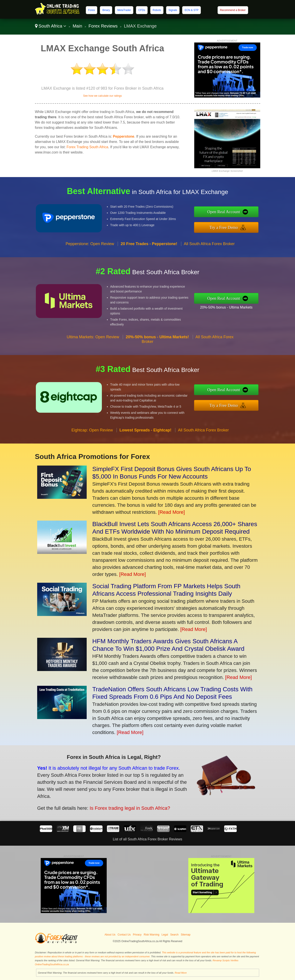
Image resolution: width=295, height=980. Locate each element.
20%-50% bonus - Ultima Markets (236, 306)
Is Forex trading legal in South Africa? (118, 804)
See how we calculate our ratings (103, 96)
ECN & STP (191, 10)
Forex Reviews (103, 26)
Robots (157, 10)
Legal (165, 935)
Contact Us (124, 935)
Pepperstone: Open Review (90, 253)
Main (77, 26)
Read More (181, 973)
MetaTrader (124, 10)
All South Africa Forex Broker (209, 253)
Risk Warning (151, 935)
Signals (173, 10)
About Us (110, 935)
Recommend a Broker (233, 10)
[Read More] (171, 512)
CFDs (142, 10)
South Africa (51, 26)
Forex (92, 10)
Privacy (137, 935)
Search (174, 935)
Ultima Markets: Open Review (93, 346)
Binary (106, 10)
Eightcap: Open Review (92, 439)
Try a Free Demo (233, 226)
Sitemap (186, 935)
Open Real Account (234, 213)
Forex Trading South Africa (87, 147)
